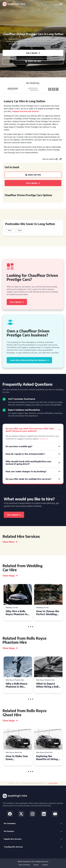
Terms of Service (24, 865)
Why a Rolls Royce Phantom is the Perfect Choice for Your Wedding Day (17, 685)
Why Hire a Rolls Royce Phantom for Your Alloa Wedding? (17, 613)
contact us (43, 439)
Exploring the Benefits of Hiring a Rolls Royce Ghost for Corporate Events (48, 758)
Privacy (36, 865)
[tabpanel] (18, 602)
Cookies (45, 865)
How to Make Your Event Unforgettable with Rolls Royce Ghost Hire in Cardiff (17, 758)
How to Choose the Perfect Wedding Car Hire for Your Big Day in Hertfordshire (48, 613)
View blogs (10, 576)
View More (10, 542)
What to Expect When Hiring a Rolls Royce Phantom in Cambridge (48, 685)
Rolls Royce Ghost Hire (14, 752)
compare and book (20, 111)
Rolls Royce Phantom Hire (15, 680)
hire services (33, 111)
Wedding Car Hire (12, 608)
